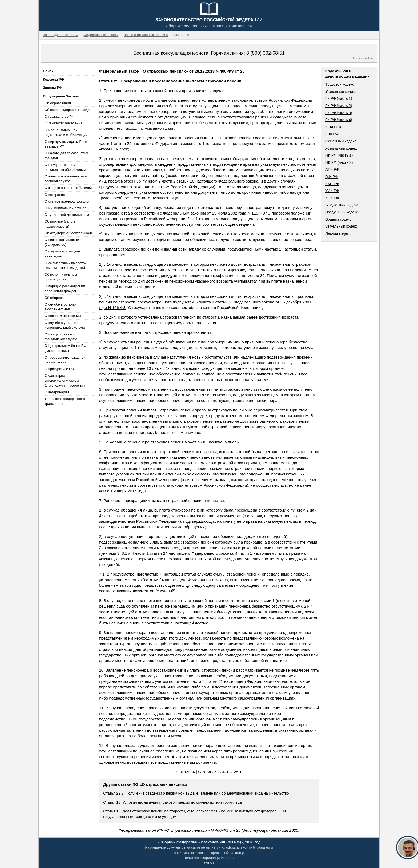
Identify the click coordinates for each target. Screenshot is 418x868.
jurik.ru (369, 58)
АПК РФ (332, 169)
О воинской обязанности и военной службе (66, 179)
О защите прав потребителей (68, 188)
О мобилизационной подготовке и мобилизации (66, 132)
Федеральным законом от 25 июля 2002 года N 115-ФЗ (214, 213)
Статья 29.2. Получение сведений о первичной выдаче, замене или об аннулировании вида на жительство (196, 793)
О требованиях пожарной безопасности (65, 360)
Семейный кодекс (341, 141)
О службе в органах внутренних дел (60, 307)
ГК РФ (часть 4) (339, 120)
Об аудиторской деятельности (69, 233)
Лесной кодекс (338, 233)
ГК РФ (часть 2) (339, 106)
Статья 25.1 (231, 772)
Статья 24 (186, 772)
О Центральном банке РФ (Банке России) (65, 348)
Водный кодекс (339, 219)
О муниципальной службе (65, 208)
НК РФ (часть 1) (339, 155)
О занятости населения (63, 123)
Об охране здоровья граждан (68, 110)
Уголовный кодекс (341, 92)
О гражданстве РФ (59, 116)
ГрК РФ (332, 177)
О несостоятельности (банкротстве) (62, 242)
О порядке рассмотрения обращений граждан (65, 288)
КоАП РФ (333, 127)
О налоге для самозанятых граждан (66, 155)
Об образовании (58, 103)
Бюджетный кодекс (342, 205)
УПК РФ (332, 198)
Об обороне (54, 298)
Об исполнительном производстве (61, 277)
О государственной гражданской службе (61, 337)
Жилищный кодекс (342, 148)
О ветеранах (55, 195)
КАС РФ (332, 184)
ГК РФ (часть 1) (339, 98)
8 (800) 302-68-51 (266, 53)
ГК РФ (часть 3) (339, 113)
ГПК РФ (332, 134)
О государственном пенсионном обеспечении (65, 167)
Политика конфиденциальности (209, 858)
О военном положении (63, 316)
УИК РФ (332, 191)
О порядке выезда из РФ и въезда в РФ (66, 144)
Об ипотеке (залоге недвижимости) (60, 224)
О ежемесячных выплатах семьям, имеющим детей (65, 265)
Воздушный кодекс (342, 212)
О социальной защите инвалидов (62, 254)
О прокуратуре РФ (59, 369)
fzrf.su (209, 863)
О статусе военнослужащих (67, 201)
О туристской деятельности (67, 215)
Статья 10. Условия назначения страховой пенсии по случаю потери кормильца (172, 802)
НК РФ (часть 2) (339, 162)
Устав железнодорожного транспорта (65, 401)
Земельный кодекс (342, 226)
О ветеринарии (57, 392)
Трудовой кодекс (340, 84)
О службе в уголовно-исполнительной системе (65, 325)
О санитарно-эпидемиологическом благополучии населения (65, 380)
